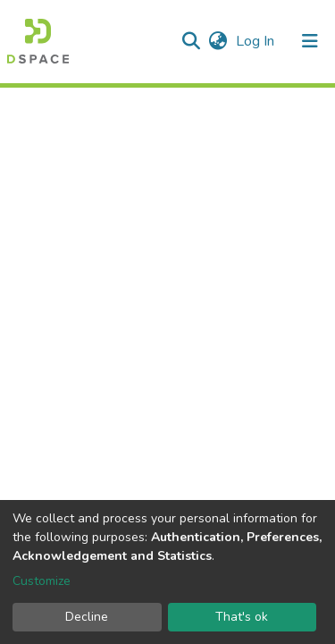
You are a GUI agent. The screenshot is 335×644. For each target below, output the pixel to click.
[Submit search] (191, 41)
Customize (42, 581)
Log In (257, 41)
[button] (218, 41)
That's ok (242, 617)
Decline (87, 617)
